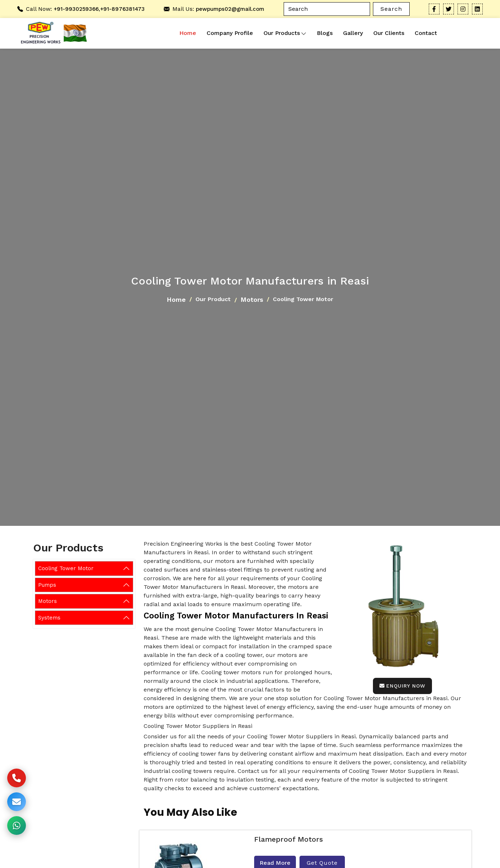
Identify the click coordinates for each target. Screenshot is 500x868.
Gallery (353, 33)
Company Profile (230, 33)
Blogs (325, 33)
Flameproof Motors (289, 839)
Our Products (285, 33)
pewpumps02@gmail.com (230, 9)
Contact (426, 33)
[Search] (327, 9)
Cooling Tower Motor (66, 568)
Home (188, 33)
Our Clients (389, 33)
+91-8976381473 (122, 9)
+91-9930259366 (76, 9)
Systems (49, 618)
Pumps (47, 585)
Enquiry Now (402, 686)
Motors (252, 299)
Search (391, 9)
